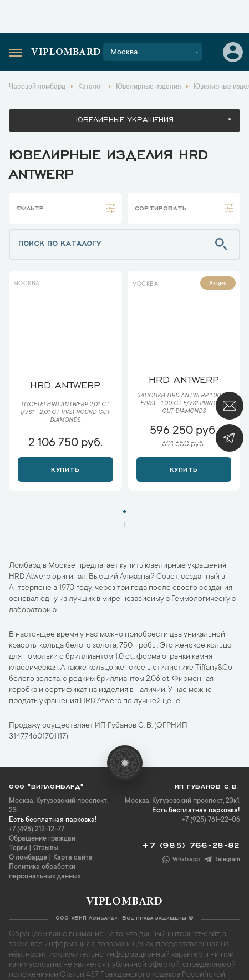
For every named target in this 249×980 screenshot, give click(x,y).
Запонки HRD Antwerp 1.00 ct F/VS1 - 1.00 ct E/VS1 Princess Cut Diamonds (184, 404)
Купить (65, 468)
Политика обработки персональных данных (45, 872)
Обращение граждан (42, 839)
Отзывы (46, 848)
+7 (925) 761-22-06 (211, 820)
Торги (18, 848)
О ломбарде (28, 858)
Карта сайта (73, 858)
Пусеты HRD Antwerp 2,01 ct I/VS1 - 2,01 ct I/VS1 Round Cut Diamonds (65, 413)
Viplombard (66, 53)
